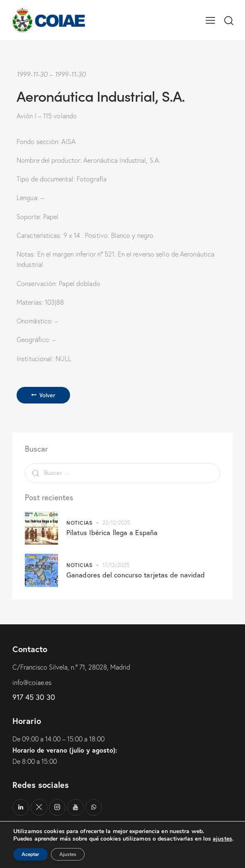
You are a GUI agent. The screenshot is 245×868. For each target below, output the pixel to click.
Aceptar (30, 854)
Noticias (79, 522)
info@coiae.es (32, 682)
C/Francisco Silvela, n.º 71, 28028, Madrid (71, 667)
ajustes (222, 839)
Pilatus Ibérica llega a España (112, 532)
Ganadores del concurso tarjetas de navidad (136, 575)
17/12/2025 (116, 565)
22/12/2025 (116, 523)
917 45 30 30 (34, 697)
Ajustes (68, 854)
